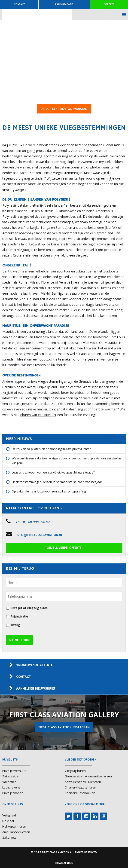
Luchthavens (11, 787)
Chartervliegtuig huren (80, 787)
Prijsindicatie (64, 5)
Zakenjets (9, 837)
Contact (19, 5)
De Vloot (8, 821)
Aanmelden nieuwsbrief (36, 689)
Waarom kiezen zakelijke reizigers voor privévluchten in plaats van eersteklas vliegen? (67, 461)
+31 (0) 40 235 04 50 (33, 522)
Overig (15, 625)
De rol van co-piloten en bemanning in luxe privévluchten (52, 449)
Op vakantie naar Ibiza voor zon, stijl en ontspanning (49, 491)
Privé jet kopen (13, 793)
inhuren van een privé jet (38, 415)
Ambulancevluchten (16, 832)
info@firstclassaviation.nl (39, 535)
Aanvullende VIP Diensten (83, 782)
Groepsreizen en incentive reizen (88, 776)
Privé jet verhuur (14, 771)
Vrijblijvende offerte (64, 548)
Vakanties (9, 782)
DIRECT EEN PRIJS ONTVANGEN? (64, 109)
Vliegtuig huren (75, 771)
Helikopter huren (14, 826)
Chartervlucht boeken (80, 793)
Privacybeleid (64, 863)
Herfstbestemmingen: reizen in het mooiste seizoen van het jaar (57, 482)
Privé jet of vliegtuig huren (29, 608)
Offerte (109, 5)
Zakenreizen (11, 776)
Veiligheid (9, 815)
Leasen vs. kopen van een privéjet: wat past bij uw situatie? (53, 472)
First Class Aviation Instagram (64, 727)
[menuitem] (108, 15)
